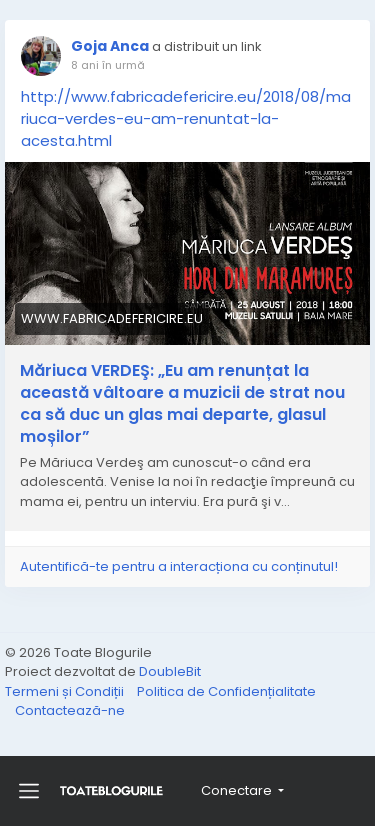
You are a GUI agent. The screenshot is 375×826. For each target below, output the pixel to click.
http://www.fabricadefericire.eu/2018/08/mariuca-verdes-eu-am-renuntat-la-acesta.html (186, 118)
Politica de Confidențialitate (226, 691)
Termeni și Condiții (66, 691)
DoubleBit (170, 671)
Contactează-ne (70, 710)
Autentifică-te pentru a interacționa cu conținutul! (179, 566)
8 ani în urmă (108, 65)
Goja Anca (110, 46)
